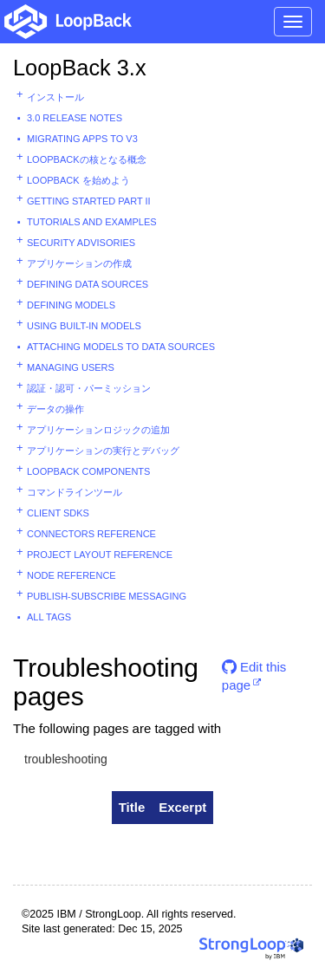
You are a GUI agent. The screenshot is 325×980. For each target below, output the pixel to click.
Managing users (71, 367)
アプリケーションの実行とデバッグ (103, 451)
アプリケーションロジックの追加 (98, 430)
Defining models (71, 305)
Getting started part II (89, 201)
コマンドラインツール (75, 492)
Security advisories (81, 243)
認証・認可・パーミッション (89, 388)
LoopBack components (88, 471)
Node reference (71, 575)
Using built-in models (84, 326)
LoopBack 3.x (80, 68)
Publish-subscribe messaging (107, 596)
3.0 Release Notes (75, 118)
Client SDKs (58, 513)
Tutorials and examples (92, 222)
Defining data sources (88, 284)
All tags (49, 617)
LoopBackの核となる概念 (87, 159)
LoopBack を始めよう (78, 180)
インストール (55, 97)
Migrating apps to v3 (82, 139)
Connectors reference (91, 534)
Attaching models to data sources (121, 347)
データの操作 (55, 409)
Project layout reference (100, 555)
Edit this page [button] (254, 674)
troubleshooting (66, 759)
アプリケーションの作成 (79, 263)
